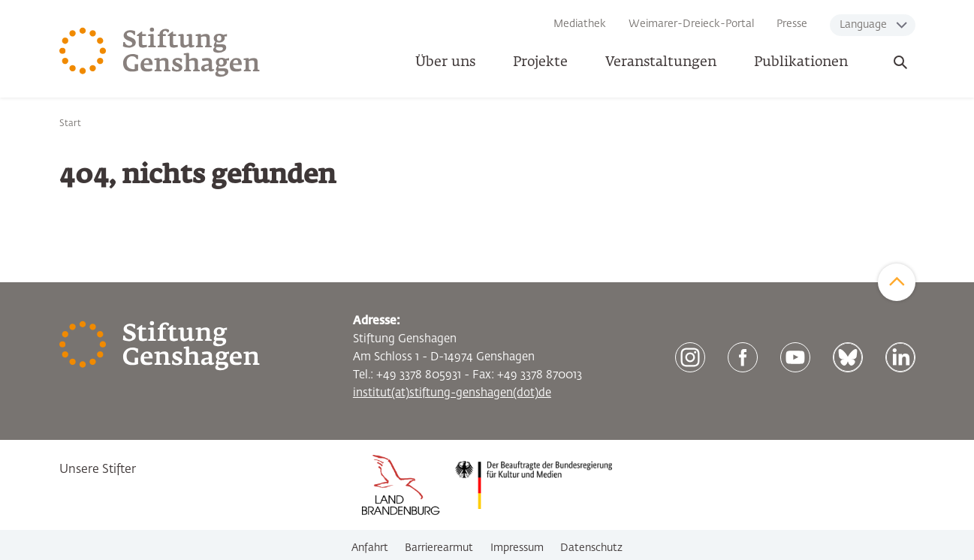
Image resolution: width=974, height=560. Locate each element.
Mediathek (580, 24)
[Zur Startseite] (160, 53)
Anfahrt (370, 548)
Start (70, 124)
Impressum (517, 548)
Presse (792, 24)
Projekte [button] (540, 62)
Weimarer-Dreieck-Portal (691, 24)
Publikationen (801, 62)
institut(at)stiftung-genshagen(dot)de (452, 393)
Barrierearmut (439, 548)
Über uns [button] (445, 62)
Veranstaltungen (661, 62)
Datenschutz (591, 548)
